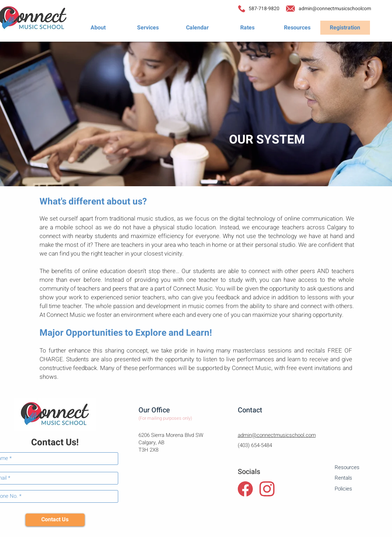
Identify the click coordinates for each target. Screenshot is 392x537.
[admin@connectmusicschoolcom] (335, 9)
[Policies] (359, 489)
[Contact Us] (55, 520)
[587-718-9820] (264, 9)
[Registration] (345, 28)
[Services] (148, 28)
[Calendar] (198, 28)
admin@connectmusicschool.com (277, 435)
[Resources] (297, 28)
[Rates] (248, 28)
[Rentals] (359, 478)
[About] (98, 28)
